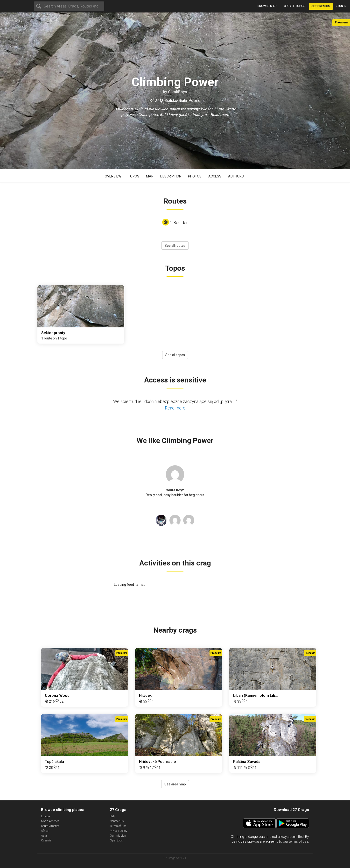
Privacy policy (119, 831)
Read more (220, 115)
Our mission (118, 836)
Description (171, 176)
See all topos (175, 355)
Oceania (46, 840)
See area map (175, 784)
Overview (113, 176)
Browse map (267, 6)
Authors (236, 176)
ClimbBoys (178, 92)
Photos (195, 176)
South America (50, 826)
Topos (134, 176)
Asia (44, 836)
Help (113, 816)
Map (150, 176)
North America (50, 821)
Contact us (117, 821)
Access (215, 176)
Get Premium (321, 6)
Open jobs (116, 840)
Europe (45, 816)
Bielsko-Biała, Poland (182, 101)
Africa (45, 831)
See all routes (175, 246)
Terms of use (118, 826)
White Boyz (175, 490)
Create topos (295, 6)
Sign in (341, 6)
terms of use (299, 841)
